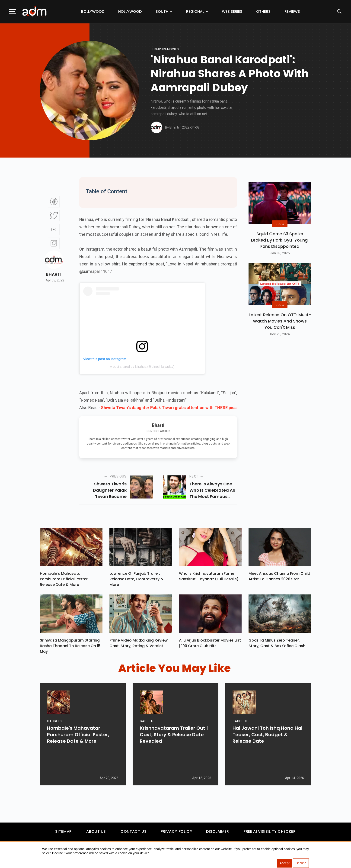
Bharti (54, 274)
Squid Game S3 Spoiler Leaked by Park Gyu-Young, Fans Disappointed (280, 240)
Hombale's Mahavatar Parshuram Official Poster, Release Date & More (64, 580)
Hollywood (130, 11)
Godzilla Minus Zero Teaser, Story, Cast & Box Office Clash (277, 645)
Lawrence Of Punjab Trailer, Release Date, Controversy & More (136, 580)
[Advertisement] (17, 96)
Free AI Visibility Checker (270, 834)
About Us (96, 834)
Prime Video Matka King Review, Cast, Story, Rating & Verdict (139, 645)
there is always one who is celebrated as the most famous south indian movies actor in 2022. (212, 490)
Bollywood (93, 11)
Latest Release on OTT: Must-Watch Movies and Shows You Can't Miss (280, 321)
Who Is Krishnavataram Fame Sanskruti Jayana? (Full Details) (209, 577)
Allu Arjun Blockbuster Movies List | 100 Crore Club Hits (210, 645)
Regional (195, 11)
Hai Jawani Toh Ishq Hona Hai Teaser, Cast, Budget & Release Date (267, 753)
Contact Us (134, 834)
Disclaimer (217, 834)
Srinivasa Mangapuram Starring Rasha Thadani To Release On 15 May (70, 648)
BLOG (280, 224)
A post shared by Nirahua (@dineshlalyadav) (142, 367)
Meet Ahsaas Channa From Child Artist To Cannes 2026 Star (279, 577)
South (162, 11)
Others (263, 11)
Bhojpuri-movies (165, 49)
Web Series (232, 11)
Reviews (292, 11)
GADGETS (54, 740)
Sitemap (63, 834)
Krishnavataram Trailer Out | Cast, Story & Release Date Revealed (174, 753)
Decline (301, 863)
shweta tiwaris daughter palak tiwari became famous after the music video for (108, 490)
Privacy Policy (177, 834)
